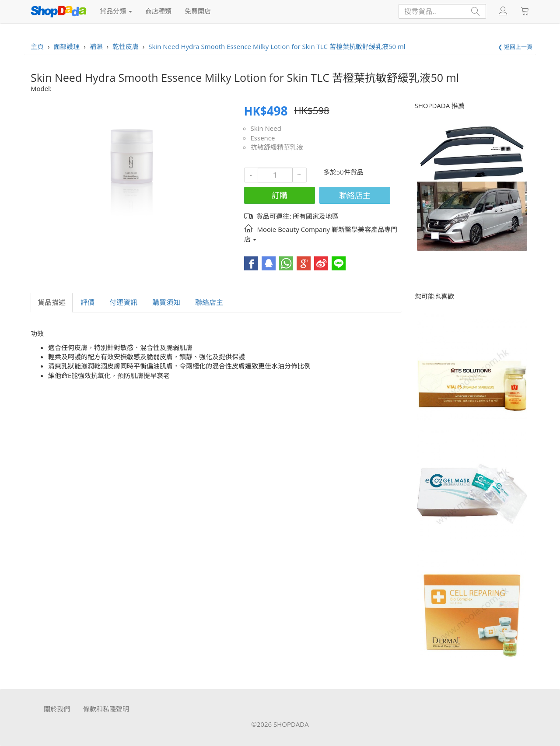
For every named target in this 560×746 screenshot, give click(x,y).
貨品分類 (116, 11)
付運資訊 (123, 302)
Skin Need (266, 128)
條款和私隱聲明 (106, 709)
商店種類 (158, 11)
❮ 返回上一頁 (515, 47)
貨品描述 (52, 302)
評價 (87, 302)
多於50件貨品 (343, 172)
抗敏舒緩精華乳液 (277, 147)
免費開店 (198, 11)
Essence (263, 138)
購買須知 (166, 302)
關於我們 (57, 709)
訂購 (280, 195)
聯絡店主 (355, 195)
